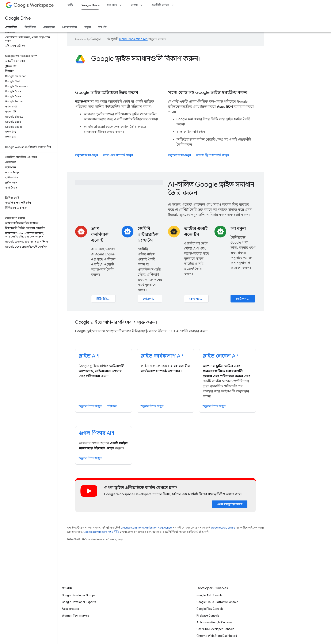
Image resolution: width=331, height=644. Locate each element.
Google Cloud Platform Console (217, 602)
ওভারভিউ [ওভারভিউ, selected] (11, 27)
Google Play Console (210, 609)
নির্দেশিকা (30, 27)
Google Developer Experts (79, 602)
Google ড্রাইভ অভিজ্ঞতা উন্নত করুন (107, 93)
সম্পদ (134, 5)
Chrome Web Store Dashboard (217, 636)
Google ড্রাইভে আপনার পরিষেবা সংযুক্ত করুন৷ (116, 322)
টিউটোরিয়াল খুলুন (106, 299)
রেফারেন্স (49, 27)
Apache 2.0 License (223, 528)
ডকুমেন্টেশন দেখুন (87, 155)
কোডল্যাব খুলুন (152, 299)
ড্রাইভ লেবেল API (221, 356)
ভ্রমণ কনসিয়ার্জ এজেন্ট (100, 234)
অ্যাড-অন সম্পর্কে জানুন (118, 155)
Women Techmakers (76, 616)
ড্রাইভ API (89, 356)
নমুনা (88, 27)
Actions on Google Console (214, 622)
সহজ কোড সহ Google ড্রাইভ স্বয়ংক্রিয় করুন (208, 93)
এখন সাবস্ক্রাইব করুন (230, 504)
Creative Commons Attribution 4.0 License (146, 528)
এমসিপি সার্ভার (160, 5)
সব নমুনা (238, 228)
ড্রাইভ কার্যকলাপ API (163, 356)
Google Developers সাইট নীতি (101, 532)
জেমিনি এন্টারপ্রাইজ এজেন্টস (148, 234)
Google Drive (18, 18)
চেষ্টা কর (112, 406)
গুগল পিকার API (96, 433)
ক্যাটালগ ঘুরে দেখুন (245, 299)
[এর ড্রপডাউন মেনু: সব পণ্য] (122, 5)
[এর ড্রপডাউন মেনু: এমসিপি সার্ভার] (174, 5)
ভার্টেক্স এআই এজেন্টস (196, 231)
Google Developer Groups (79, 595)
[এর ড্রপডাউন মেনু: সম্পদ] (143, 5)
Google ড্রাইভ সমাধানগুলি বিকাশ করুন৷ (146, 58)
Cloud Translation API (133, 39)
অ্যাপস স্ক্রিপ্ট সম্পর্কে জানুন (212, 155)
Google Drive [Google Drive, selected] (90, 5)
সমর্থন (102, 27)
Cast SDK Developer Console (215, 629)
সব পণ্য (112, 5)
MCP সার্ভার (70, 27)
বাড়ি (70, 5)
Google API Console (210, 595)
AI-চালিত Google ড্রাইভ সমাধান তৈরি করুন (211, 188)
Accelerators (70, 609)
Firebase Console (208, 616)
